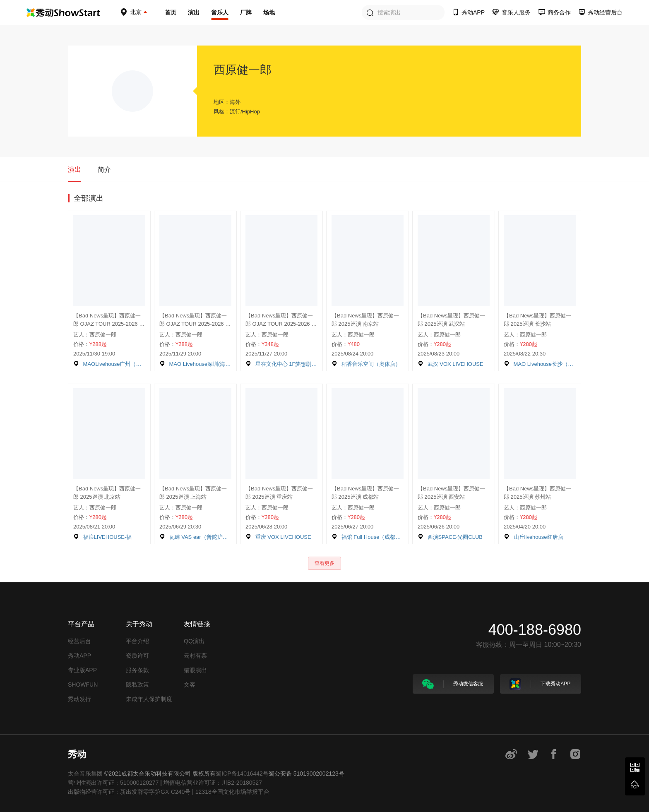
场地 (269, 12)
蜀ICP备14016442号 (242, 774)
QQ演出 (194, 641)
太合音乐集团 (85, 774)
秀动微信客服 (453, 684)
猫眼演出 (195, 670)
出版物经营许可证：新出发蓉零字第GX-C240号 (129, 792)
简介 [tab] (104, 169)
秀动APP (79, 656)
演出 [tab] (75, 169)
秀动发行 (79, 699)
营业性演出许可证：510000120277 (113, 783)
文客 (190, 685)
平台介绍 (137, 641)
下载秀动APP (540, 684)
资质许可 (137, 656)
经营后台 (79, 641)
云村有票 (195, 656)
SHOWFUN (83, 685)
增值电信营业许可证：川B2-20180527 (213, 783)
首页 (171, 12)
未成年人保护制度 (149, 699)
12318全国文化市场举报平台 (232, 792)
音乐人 (220, 12)
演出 (194, 12)
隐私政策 (137, 685)
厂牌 (246, 12)
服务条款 (137, 670)
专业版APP (82, 670)
